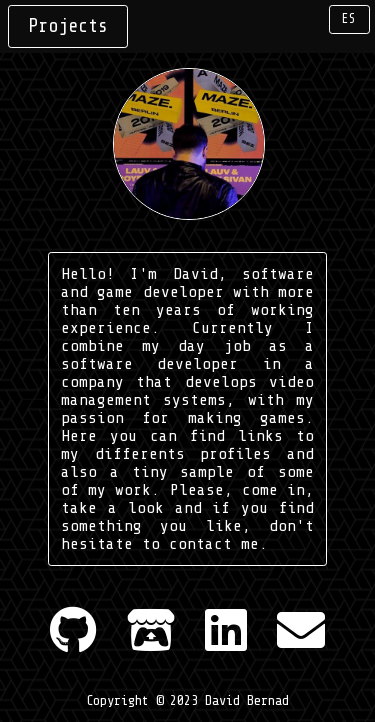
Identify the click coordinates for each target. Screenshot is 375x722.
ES (349, 19)
